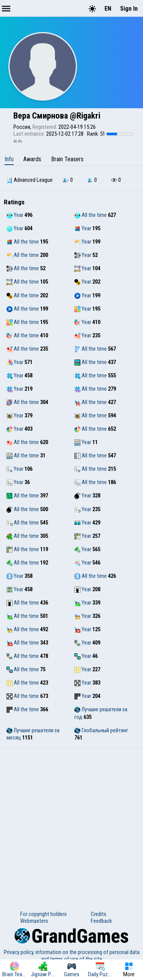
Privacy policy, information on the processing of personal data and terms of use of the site (72, 956)
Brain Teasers (67, 159)
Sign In (129, 9)
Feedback (101, 921)
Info (9, 159)
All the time (91, 215)
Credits (99, 914)
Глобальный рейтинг (101, 730)
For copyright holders (43, 914)
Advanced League (30, 180)
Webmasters (34, 921)
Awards (32, 159)
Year (15, 215)
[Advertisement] (71, 824)
